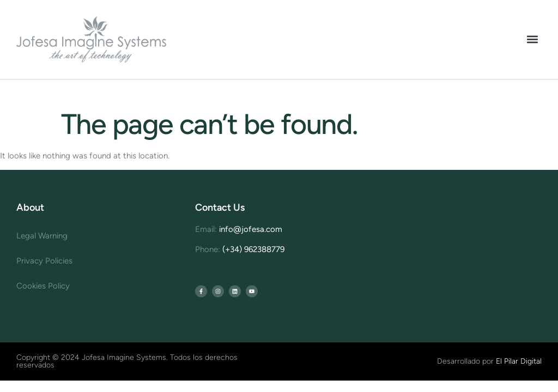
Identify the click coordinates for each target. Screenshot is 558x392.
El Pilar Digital (519, 361)
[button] (533, 39)
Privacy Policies (44, 261)
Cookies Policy (43, 286)
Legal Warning (42, 236)
